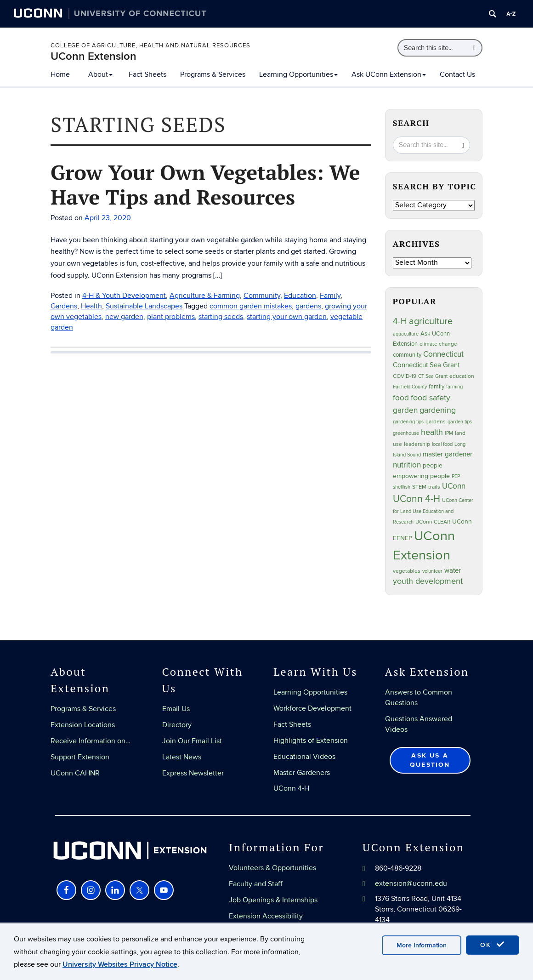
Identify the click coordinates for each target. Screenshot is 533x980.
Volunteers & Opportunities (272, 868)
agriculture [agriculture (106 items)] (431, 321)
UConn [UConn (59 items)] (454, 486)
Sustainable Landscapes (144, 306)
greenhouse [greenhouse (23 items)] (406, 433)
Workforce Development (312, 708)
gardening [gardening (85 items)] (438, 410)
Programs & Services (213, 74)
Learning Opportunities (298, 74)
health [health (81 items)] (432, 432)
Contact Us (457, 74)
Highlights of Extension (311, 741)
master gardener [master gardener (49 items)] (448, 454)
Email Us (176, 709)
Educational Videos (304, 757)
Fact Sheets (147, 74)
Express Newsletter (193, 773)
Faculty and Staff (256, 884)
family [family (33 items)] (437, 387)
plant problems (171, 317)
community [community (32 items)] (407, 355)
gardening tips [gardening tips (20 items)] (408, 422)
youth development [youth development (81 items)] (428, 581)
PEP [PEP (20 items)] (456, 476)
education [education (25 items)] (462, 376)
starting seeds (221, 317)
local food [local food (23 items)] (442, 444)
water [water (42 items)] (453, 571)
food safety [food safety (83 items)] (431, 398)
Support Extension (80, 757)
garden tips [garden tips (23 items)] (460, 422)
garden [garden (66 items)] (405, 410)
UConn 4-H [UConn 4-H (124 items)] (417, 499)
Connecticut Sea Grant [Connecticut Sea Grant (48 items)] (426, 365)
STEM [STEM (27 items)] (419, 487)
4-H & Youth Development (124, 296)
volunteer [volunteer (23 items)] (432, 571)
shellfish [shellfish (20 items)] (402, 487)
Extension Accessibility (266, 916)
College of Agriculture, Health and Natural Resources (150, 46)
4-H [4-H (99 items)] (400, 321)
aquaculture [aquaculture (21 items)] (406, 334)
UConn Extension (94, 56)
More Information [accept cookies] (422, 945)
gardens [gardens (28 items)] (436, 422)
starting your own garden (287, 317)
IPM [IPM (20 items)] (449, 433)
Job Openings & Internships (273, 900)
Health (91, 306)
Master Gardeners (302, 773)
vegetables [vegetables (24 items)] (407, 571)
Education (300, 296)
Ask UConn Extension (389, 74)
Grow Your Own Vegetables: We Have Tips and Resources (205, 184)
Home (60, 74)
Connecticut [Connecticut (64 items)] (443, 354)
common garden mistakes (251, 306)
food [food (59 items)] (401, 398)
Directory (177, 725)
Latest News (182, 757)
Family (330, 296)
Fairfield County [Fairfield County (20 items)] (410, 387)
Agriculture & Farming (205, 296)
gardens (308, 306)
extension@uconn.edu (411, 883)
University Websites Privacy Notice (120, 964)
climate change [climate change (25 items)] (438, 344)
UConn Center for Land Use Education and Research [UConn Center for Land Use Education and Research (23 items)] (433, 511)
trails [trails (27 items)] (434, 487)
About (100, 74)
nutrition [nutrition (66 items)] (407, 465)
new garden (124, 317)
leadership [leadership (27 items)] (417, 444)
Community (262, 296)
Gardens (64, 306)
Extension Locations (83, 725)
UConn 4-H (291, 788)
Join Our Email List (192, 741)
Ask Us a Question (430, 760)
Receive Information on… (91, 741)
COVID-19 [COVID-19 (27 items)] (405, 376)
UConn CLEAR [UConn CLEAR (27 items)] (433, 522)
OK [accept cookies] (493, 945)
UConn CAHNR (75, 773)
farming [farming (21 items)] (454, 387)
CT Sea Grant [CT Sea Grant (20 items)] (433, 376)
